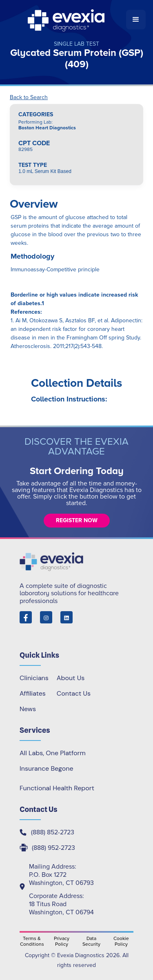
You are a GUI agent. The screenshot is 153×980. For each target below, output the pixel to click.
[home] (67, 20)
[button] (136, 20)
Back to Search (29, 98)
